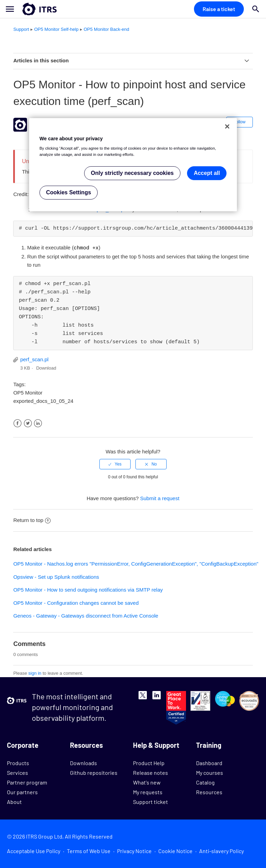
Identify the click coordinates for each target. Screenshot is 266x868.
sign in (35, 673)
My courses (210, 772)
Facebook (17, 423)
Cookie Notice (175, 851)
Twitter (28, 423)
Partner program (27, 782)
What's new (147, 782)
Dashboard (209, 763)
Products (18, 763)
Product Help (149, 763)
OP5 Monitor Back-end (106, 29)
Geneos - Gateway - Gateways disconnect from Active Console (86, 615)
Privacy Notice (134, 851)
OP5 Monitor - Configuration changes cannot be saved (76, 603)
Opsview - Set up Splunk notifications (56, 577)
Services (17, 772)
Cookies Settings (69, 192)
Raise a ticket (219, 9)
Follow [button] (240, 122)
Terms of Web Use (89, 851)
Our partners (22, 792)
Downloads (83, 763)
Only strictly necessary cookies (132, 173)
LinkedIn (38, 423)
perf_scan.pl (34, 359)
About (14, 801)
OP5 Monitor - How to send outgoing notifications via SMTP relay (88, 589)
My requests (148, 792)
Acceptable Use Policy (34, 851)
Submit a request (159, 498)
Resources (209, 792)
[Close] (227, 126)
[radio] (115, 464)
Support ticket (150, 801)
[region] (133, 165)
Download (46, 368)
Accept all (207, 173)
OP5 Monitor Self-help (56, 29)
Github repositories (94, 772)
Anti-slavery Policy (221, 851)
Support (21, 29)
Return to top (32, 520)
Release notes (150, 772)
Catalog (205, 782)
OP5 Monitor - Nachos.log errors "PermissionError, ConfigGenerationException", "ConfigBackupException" (136, 563)
